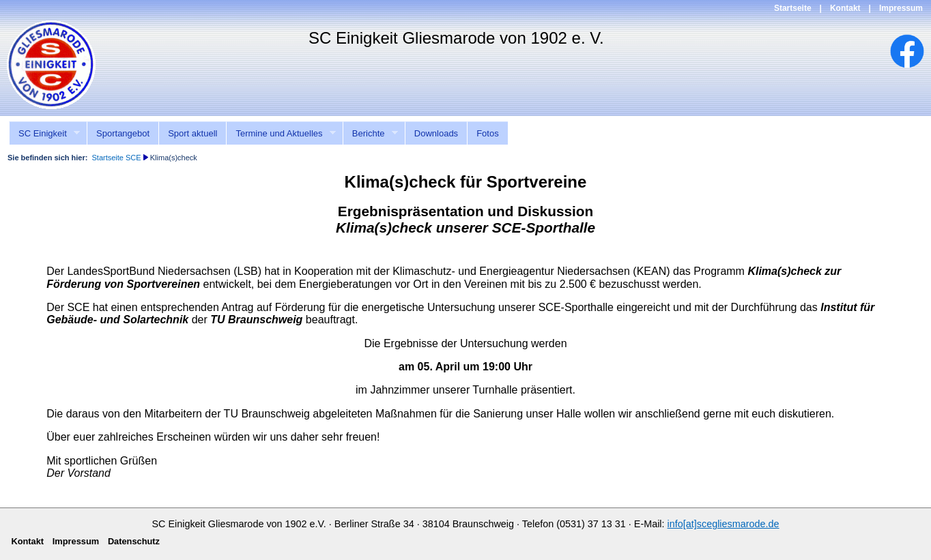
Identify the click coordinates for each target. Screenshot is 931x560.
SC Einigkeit (44, 134)
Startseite (793, 8)
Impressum (901, 8)
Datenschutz (134, 541)
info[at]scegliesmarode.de (724, 524)
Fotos (488, 133)
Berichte (370, 134)
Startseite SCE (116, 158)
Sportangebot (123, 133)
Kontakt (845, 8)
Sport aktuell (192, 133)
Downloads (436, 133)
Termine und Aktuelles (281, 134)
